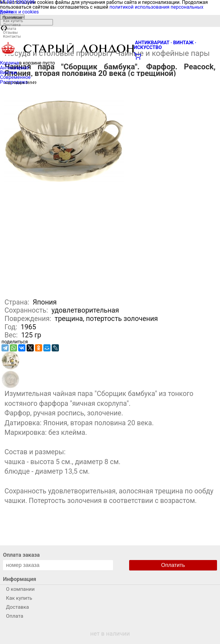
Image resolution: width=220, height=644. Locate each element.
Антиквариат (15, 68)
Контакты (12, 36)
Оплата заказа (21, 555)
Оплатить (173, 565)
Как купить (13, 21)
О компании (14, 17)
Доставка (12, 25)
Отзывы (10, 32)
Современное (15, 77)
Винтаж (9, 72)
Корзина (9, 63)
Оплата (10, 29)
